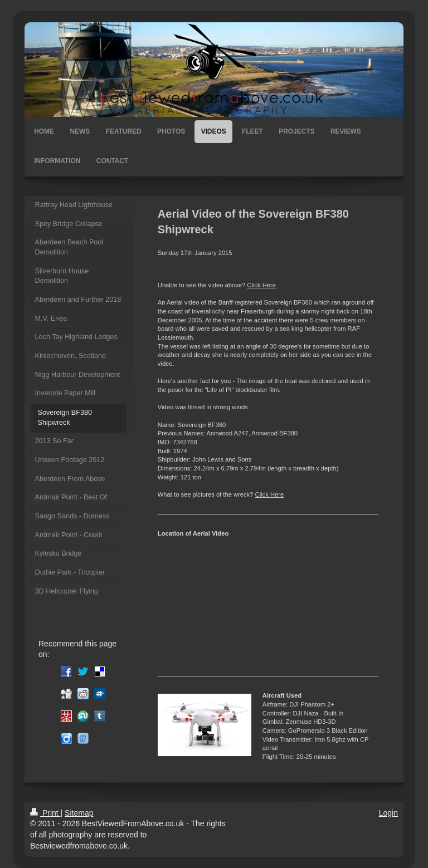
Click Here (261, 285)
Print (45, 813)
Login (388, 813)
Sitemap (79, 813)
